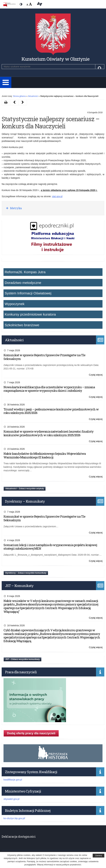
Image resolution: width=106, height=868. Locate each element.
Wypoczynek (15, 304)
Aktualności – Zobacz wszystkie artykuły (25, 489)
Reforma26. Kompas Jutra (25, 272)
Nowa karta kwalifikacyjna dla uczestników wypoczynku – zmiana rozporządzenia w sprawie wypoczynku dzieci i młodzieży (49, 389)
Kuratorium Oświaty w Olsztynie (55, 59)
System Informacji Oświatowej (28, 293)
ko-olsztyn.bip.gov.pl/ (14, 818)
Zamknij (98, 855)
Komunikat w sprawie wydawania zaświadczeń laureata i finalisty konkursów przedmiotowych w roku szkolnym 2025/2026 (48, 433)
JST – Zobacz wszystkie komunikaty (22, 659)
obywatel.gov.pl (11, 799)
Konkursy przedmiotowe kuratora (30, 314)
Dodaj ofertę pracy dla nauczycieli (31, 733)
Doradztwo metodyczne (23, 283)
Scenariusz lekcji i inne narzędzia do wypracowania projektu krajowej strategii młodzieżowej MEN (50, 547)
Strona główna (19, 96)
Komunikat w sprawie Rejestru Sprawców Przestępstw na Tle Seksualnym (44, 357)
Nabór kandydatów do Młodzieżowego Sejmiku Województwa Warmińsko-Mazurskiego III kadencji (45, 455)
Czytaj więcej (96, 375)
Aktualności (33, 96)
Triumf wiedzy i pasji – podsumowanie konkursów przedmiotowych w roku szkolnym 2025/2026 (51, 411)
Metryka (15, 208)
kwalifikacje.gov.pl (13, 780)
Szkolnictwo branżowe (22, 325)
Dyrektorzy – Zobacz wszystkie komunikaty (26, 573)
